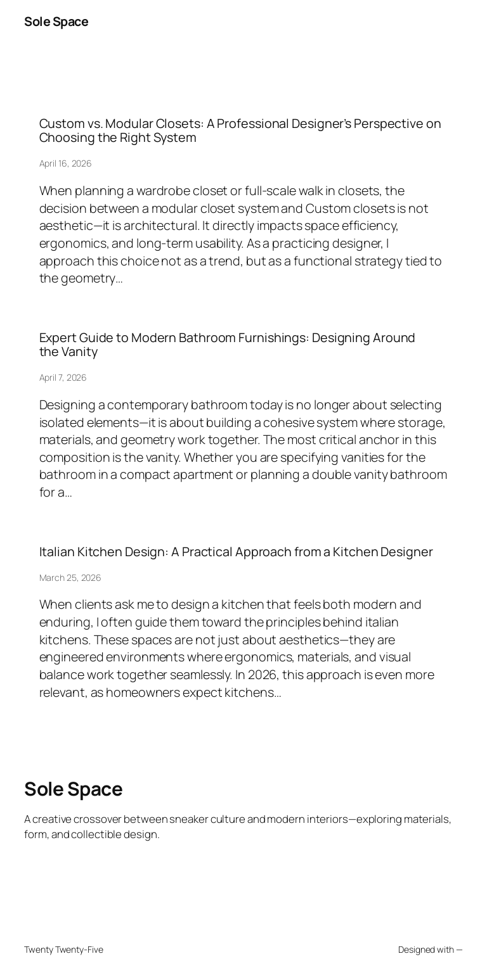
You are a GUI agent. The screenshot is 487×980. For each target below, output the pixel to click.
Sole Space (56, 21)
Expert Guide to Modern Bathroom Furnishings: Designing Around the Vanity (228, 345)
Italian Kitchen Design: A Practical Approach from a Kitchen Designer (236, 552)
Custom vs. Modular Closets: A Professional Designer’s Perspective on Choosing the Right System (240, 130)
